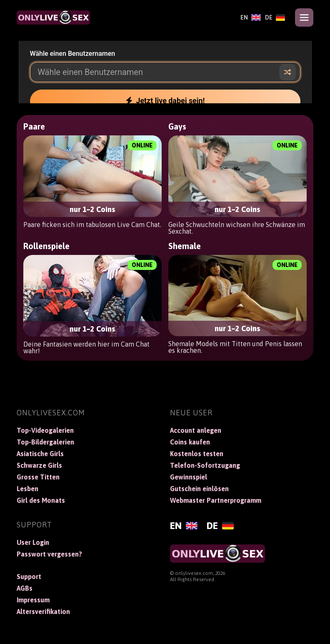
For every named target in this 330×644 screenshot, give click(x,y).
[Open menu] (304, 17)
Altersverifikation (43, 612)
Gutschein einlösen (199, 489)
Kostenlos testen (197, 454)
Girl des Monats (41, 500)
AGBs (25, 588)
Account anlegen (196, 430)
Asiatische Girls (40, 454)
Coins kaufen (190, 442)
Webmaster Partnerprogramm (216, 500)
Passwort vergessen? (49, 554)
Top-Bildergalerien (45, 442)
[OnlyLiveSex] (53, 17)
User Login (33, 542)
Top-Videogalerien (45, 430)
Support (29, 577)
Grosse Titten (38, 477)
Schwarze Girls (39, 465)
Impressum (33, 600)
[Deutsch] (275, 17)
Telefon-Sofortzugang (205, 465)
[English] (250, 17)
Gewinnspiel (189, 477)
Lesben (27, 489)
